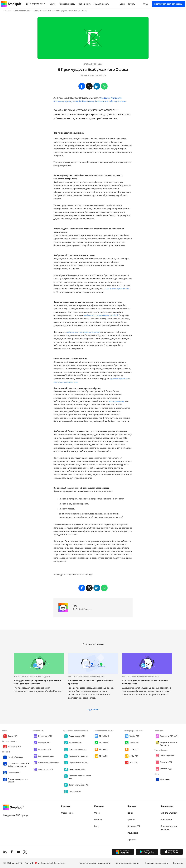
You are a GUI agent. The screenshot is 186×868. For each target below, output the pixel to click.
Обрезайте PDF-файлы (78, 763)
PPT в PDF (134, 749)
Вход (145, 4)
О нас (97, 813)
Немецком (105, 98)
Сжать (53, 4)
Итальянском (102, 101)
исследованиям (116, 401)
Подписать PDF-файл (169, 736)
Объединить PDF (45, 736)
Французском (71, 101)
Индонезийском (86, 101)
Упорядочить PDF (46, 769)
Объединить (85, 4)
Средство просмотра (78, 749)
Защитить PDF (166, 762)
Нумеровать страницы (78, 756)
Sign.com (132, 840)
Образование (68, 813)
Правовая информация (156, 863)
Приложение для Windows (169, 828)
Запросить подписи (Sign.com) (169, 744)
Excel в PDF (134, 743)
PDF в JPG (103, 756)
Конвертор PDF (14, 747)
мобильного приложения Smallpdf (101, 315)
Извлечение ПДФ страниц (49, 763)
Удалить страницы (46, 756)
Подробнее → (93, 710)
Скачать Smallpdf (169, 813)
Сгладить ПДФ (166, 769)
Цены (130, 813)
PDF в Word (104, 736)
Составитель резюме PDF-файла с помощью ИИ (19, 765)
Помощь (98, 820)
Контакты (178, 863)
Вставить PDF (134, 826)
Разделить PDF (44, 743)
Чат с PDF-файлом (15, 757)
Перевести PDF (14, 773)
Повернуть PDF (45, 749)
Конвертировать (67, 4)
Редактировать (101, 4)
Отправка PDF (75, 792)
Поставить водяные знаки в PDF (80, 777)
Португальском (118, 101)
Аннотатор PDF (75, 743)
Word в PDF (134, 736)
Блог (97, 826)
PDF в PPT (103, 749)
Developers (133, 833)
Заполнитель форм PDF (79, 785)
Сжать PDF (12, 736)
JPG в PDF (134, 756)
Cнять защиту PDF (168, 756)
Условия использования (128, 863)
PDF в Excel (104, 743)
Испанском (59, 101)
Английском (116, 98)
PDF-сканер (165, 779)
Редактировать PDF (77, 736)
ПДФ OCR (133, 763)
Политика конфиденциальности (95, 863)
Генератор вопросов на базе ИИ (18, 781)
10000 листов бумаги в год (116, 289)
